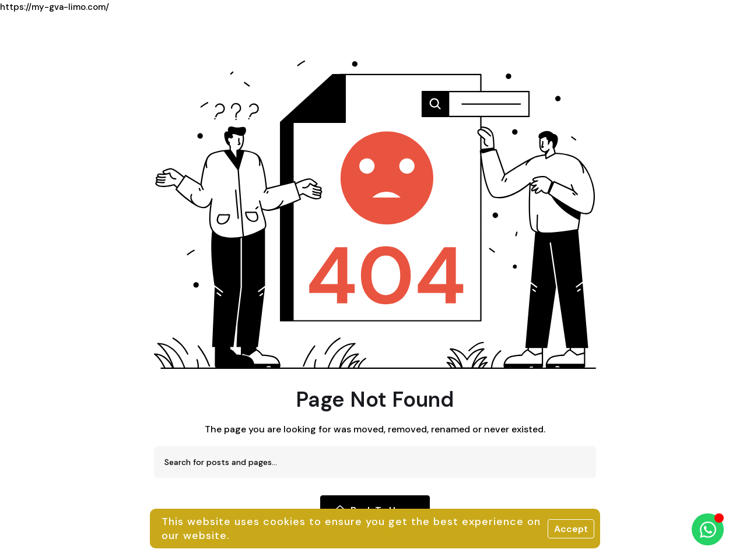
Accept (571, 529)
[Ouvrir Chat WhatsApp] (708, 529)
